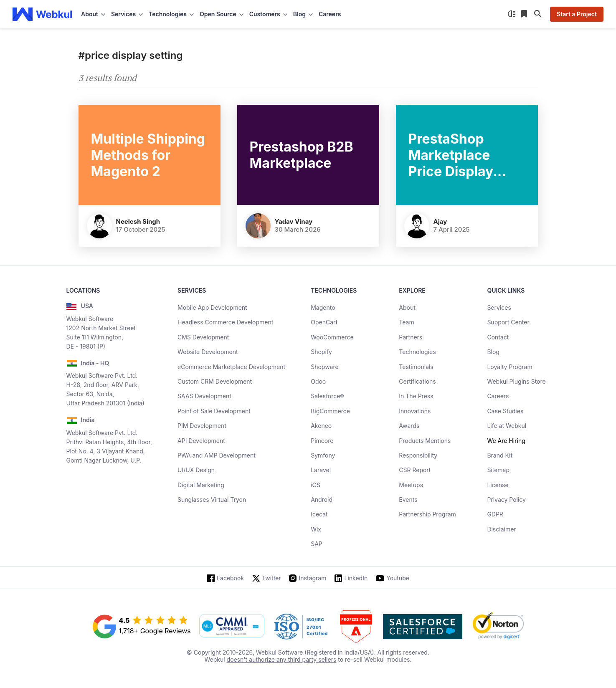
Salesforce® (327, 396)
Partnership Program (427, 514)
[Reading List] (525, 14)
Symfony (323, 455)
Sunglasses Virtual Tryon (212, 500)
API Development (201, 441)
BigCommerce (330, 411)
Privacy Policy (506, 500)
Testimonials (416, 367)
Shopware (325, 367)
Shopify (321, 352)
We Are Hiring (506, 441)
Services (499, 307)
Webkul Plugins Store (516, 381)
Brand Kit (500, 455)
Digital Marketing (201, 485)
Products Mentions (425, 441)
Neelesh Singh (138, 221)
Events (408, 500)
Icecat (319, 514)
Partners (411, 337)
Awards (409, 426)
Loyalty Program (510, 367)
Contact (498, 337)
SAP (317, 544)
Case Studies (505, 411)
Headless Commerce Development (225, 322)
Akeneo (321, 426)
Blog (493, 352)
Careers (330, 14)
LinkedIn (356, 578)
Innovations (415, 411)
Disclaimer (501, 529)
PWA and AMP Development (217, 455)
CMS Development (203, 337)
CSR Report (415, 470)
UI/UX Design (196, 470)
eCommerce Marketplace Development (231, 367)
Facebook (230, 578)
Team (406, 322)
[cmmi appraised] (232, 627)
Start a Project (577, 14)
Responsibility (418, 455)
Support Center (508, 322)
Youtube (398, 578)
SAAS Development (204, 396)
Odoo (318, 381)
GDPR (495, 514)
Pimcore (322, 441)
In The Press (416, 396)
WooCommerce (332, 337)
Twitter (271, 578)
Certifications (417, 381)
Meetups (411, 485)
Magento (323, 307)
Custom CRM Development (215, 381)
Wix (316, 529)
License (498, 485)
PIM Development (202, 426)
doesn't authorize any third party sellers (282, 659)
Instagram (313, 578)
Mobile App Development (212, 307)
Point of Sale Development (214, 411)
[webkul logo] (42, 14)
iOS (316, 485)
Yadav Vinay (294, 221)
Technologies (417, 352)
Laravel (321, 470)
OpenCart (324, 322)
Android (322, 500)
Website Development (208, 352)
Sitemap (498, 470)
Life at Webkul (507, 426)
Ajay (440, 221)
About (407, 307)
